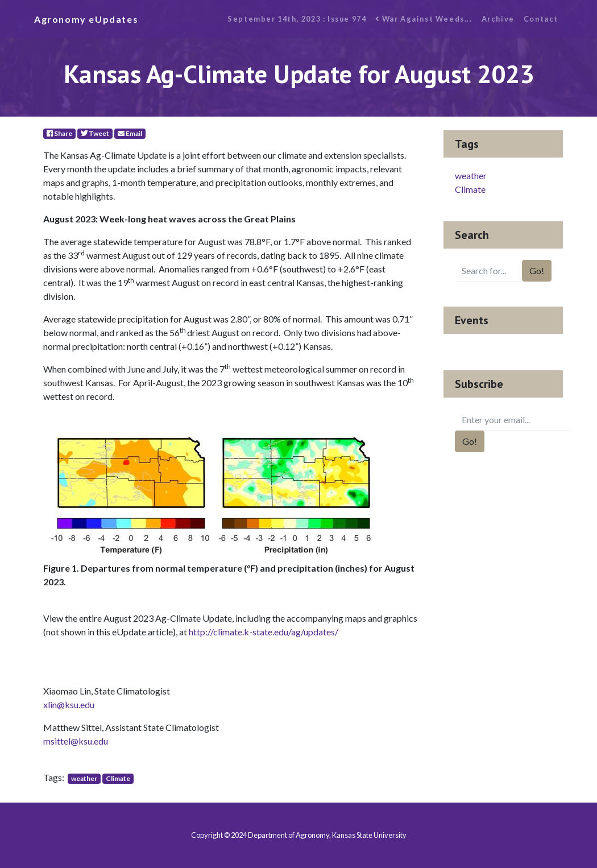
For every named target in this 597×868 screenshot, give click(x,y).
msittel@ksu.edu (76, 741)
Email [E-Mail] (130, 133)
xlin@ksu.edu (69, 704)
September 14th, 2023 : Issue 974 (297, 19)
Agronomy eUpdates (86, 19)
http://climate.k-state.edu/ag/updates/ (264, 632)
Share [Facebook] (59, 133)
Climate (118, 778)
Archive (498, 19)
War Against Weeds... (424, 19)
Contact (541, 19)
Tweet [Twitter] (95, 133)
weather (84, 778)
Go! (537, 270)
